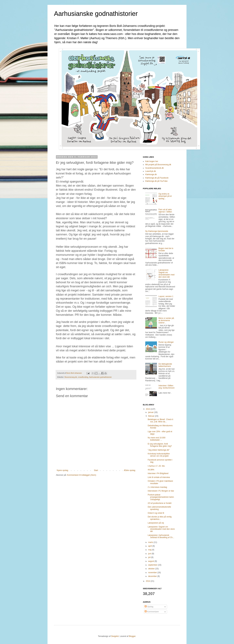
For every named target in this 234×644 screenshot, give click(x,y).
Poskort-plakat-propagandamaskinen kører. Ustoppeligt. (161, 497)
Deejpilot (115, 636)
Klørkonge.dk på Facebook (157, 178)
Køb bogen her (152, 161)
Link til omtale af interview (159, 477)
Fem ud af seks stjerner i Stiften (165, 211)
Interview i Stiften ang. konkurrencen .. (167, 388)
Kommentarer (152, 612)
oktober (152, 569)
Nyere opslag (62, 470)
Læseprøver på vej (156, 523)
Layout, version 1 (166, 296)
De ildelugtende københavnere (165, 365)
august (151, 561)
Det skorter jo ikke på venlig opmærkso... (160, 518)
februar (152, 416)
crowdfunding (83, 377)
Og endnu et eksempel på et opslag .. (165, 196)
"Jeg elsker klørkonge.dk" (159, 450)
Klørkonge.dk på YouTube (156, 181)
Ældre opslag (130, 470)
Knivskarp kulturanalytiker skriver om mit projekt (159, 455)
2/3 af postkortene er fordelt (160, 503)
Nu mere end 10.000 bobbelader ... (157, 439)
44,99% (151, 470)
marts (151, 542)
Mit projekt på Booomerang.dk (158, 165)
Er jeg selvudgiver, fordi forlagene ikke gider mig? (160, 445)
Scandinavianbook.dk (154, 168)
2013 (148, 409)
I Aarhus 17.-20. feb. (156, 466)
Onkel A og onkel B (156, 513)
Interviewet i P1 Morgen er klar (161, 491)
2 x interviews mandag (157, 487)
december (153, 576)
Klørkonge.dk (151, 174)
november (153, 573)
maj (150, 550)
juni (150, 554)
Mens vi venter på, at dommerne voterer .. (166, 321)
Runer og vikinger (166, 342)
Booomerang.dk (71, 377)
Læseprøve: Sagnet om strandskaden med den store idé (167, 273)
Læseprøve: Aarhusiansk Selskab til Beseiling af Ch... (161, 536)
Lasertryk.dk (151, 171)
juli (150, 557)
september (153, 565)
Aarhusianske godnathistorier (96, 14)
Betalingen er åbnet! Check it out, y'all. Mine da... (160, 421)
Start (96, 470)
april (150, 546)
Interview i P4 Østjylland (158, 473)
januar (151, 412)
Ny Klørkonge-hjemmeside (157, 231)
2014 (148, 581)
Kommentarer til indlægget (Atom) (82, 475)
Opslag (149, 607)
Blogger (132, 636)
